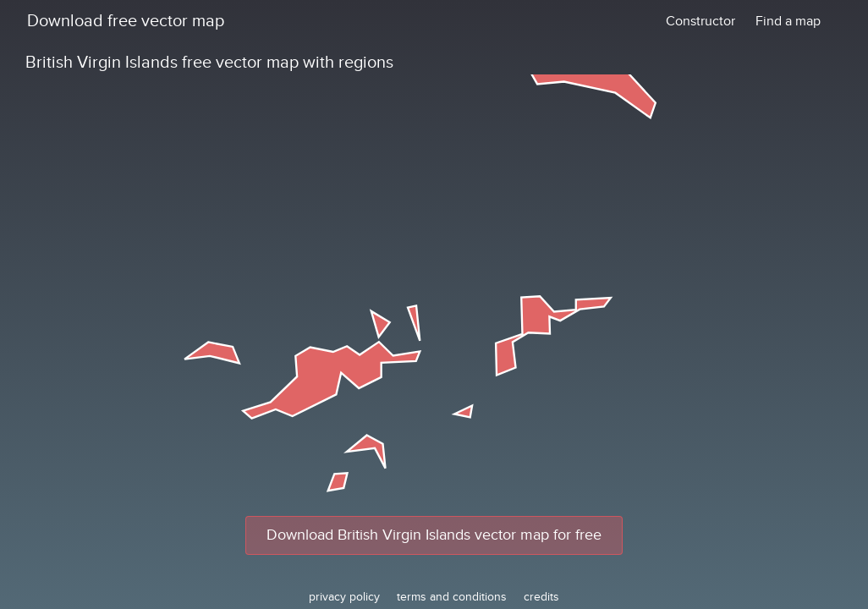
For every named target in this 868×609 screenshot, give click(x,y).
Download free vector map (126, 21)
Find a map (788, 21)
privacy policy (344, 597)
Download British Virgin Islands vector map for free (434, 535)
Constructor (700, 21)
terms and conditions (452, 597)
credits (541, 597)
